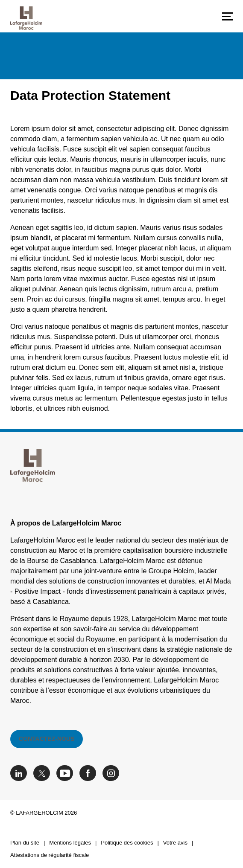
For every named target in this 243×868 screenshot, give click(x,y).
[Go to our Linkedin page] (21, 773)
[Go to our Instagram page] (113, 773)
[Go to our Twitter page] (44, 773)
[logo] (26, 18)
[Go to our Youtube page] (67, 773)
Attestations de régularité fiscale (50, 855)
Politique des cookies (127, 843)
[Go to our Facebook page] (90, 773)
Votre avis (175, 843)
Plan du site (25, 843)
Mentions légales (70, 843)
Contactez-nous (47, 739)
